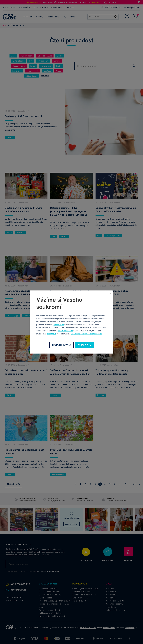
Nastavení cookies (65, 331)
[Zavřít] (111, 293)
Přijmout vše (59, 325)
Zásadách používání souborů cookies (86, 334)
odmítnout (51, 334)
